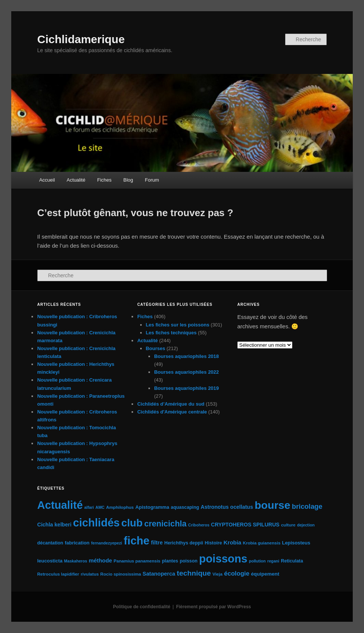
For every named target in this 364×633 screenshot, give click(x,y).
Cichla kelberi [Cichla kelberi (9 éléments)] (54, 525)
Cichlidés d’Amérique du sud (171, 404)
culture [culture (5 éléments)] (288, 525)
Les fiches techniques (171, 333)
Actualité (76, 180)
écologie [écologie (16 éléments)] (237, 574)
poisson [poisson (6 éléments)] (188, 561)
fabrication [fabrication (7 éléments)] (77, 543)
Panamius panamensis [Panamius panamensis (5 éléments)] (137, 561)
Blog (128, 180)
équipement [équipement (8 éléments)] (265, 574)
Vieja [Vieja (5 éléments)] (218, 574)
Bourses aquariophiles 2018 (186, 356)
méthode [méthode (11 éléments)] (100, 560)
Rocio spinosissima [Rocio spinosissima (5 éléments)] (121, 574)
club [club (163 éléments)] (132, 523)
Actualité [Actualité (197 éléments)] (60, 505)
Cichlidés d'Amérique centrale (172, 412)
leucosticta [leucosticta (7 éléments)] (50, 561)
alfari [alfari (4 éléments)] (89, 507)
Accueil (47, 180)
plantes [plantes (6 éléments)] (170, 561)
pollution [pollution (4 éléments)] (257, 561)
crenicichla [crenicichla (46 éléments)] (166, 524)
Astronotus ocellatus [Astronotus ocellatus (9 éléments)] (227, 507)
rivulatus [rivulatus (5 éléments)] (90, 574)
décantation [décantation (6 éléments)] (50, 543)
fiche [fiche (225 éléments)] (136, 541)
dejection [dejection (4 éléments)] (306, 525)
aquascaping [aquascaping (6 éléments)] (185, 507)
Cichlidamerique (81, 39)
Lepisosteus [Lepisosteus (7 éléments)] (296, 543)
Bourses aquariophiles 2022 (186, 372)
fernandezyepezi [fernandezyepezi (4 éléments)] (107, 543)
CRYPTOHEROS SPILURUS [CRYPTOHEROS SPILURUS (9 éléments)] (245, 525)
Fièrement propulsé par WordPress (214, 607)
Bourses (156, 348)
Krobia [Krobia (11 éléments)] (232, 542)
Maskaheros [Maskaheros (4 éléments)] (76, 561)
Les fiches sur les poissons (178, 325)
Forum (152, 180)
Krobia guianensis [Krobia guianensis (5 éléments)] (262, 543)
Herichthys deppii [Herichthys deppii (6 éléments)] (184, 543)
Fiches (104, 180)
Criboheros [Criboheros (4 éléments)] (199, 525)
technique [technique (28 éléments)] (194, 573)
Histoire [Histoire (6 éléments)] (213, 543)
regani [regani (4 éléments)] (273, 561)
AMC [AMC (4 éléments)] (100, 507)
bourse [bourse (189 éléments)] (272, 505)
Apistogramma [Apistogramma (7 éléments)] (152, 507)
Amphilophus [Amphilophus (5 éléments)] (120, 507)
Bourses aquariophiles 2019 (186, 388)
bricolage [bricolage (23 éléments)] (307, 506)
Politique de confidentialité (142, 607)
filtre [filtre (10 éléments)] (157, 543)
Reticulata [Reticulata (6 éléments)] (292, 561)
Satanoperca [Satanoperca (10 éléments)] (159, 574)
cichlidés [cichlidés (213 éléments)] (97, 523)
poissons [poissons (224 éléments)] (223, 559)
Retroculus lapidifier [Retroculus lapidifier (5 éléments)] (58, 574)
